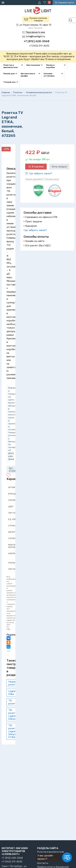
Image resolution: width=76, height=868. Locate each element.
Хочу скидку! (59, 167)
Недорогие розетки (15, 683)
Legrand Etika (13, 693)
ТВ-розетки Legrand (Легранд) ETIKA (14, 731)
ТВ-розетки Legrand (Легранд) (14, 715)
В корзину (38, 167)
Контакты (43, 863)
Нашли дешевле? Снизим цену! (42, 179)
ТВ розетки (13, 702)
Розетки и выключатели (51, 852)
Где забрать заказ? (40, 173)
